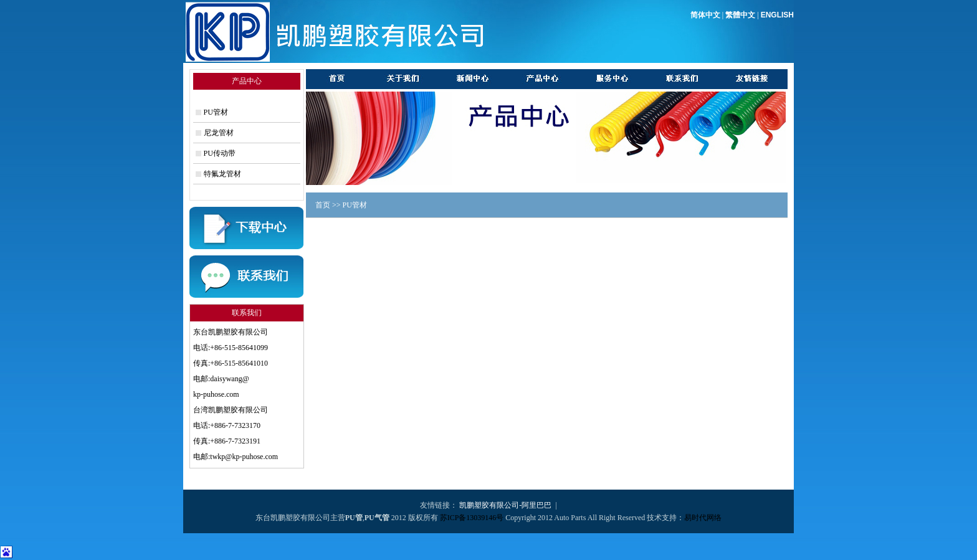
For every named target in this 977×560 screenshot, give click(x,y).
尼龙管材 (219, 133)
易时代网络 (703, 518)
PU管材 (216, 112)
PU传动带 (220, 153)
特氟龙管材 (222, 174)
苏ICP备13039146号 (472, 518)
